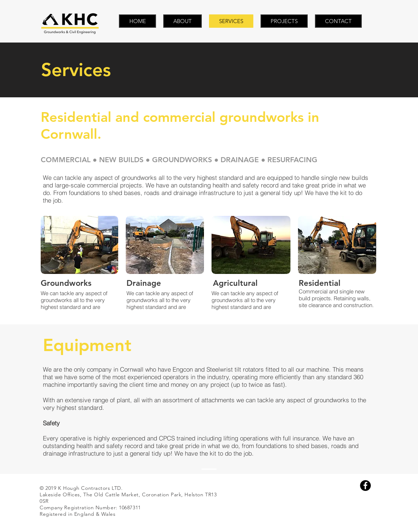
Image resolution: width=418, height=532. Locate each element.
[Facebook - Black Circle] (365, 486)
